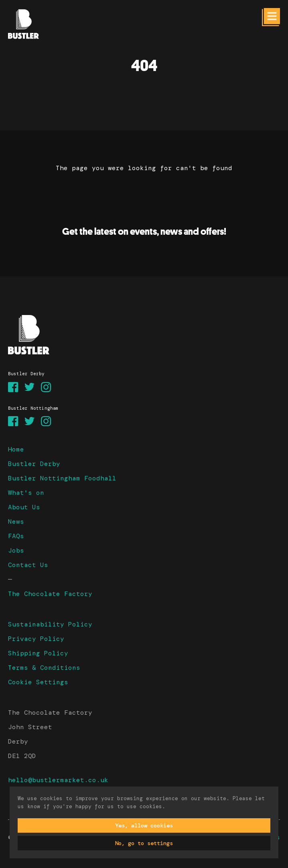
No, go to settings (144, 843)
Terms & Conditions (44, 668)
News (16, 521)
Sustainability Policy (50, 624)
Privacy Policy (36, 639)
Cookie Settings (38, 682)
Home (16, 449)
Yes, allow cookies (144, 825)
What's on (26, 493)
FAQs (16, 536)
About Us (24, 507)
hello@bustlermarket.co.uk (58, 780)
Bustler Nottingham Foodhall (62, 478)
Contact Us (28, 565)
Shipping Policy (38, 653)
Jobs (16, 550)
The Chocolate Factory (50, 594)
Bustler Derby (34, 464)
